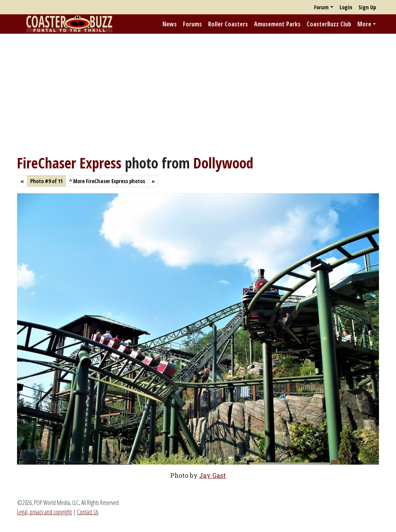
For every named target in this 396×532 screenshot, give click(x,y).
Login (346, 7)
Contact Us (88, 512)
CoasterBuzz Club (329, 24)
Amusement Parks (277, 24)
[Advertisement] (198, 94)
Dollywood (223, 163)
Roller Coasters (228, 24)
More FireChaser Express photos (107, 181)
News (170, 24)
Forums (192, 24)
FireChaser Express (69, 163)
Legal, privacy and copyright (44, 512)
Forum (321, 7)
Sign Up (367, 7)
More (364, 24)
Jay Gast (213, 475)
